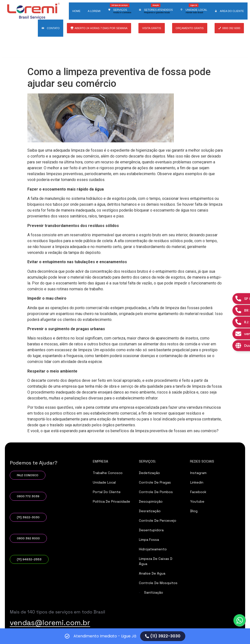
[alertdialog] (125, 636)
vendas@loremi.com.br (50, 623)
